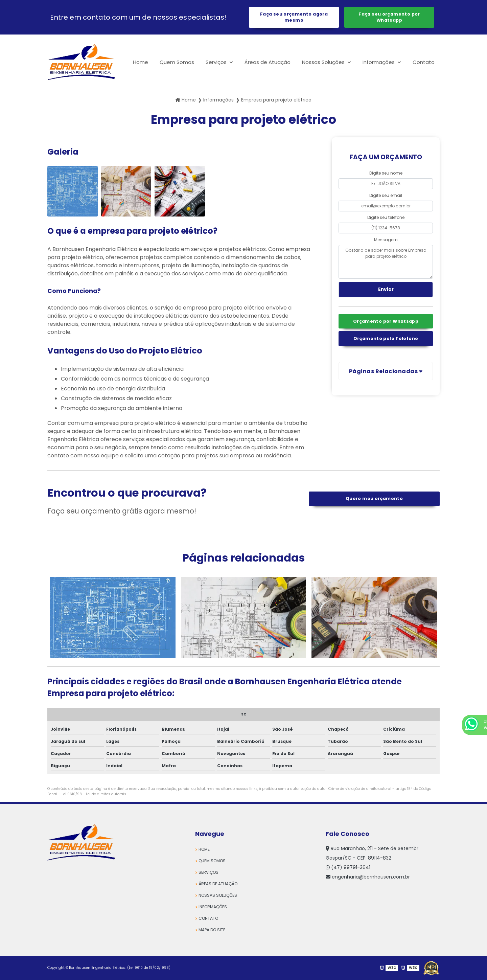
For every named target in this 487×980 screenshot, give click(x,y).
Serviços (217, 62)
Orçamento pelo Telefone (386, 338)
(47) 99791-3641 (348, 867)
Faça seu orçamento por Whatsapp (389, 17)
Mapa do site (212, 930)
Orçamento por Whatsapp (386, 321)
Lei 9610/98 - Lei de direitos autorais (94, 794)
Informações (379, 62)
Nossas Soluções (324, 62)
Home (141, 62)
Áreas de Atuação (268, 62)
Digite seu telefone (386, 217)
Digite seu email (386, 195)
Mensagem (386, 240)
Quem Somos (177, 62)
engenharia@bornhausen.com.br (368, 877)
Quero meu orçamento (374, 498)
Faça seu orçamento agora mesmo (294, 17)
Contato (424, 62)
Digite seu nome (386, 173)
